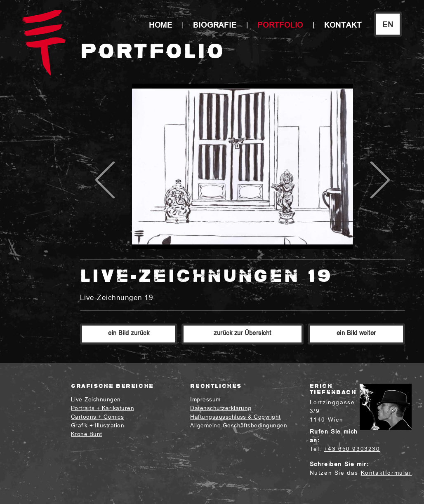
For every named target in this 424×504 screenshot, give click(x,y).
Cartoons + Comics (97, 417)
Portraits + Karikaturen (102, 409)
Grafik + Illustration (98, 426)
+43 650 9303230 (352, 449)
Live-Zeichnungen (96, 400)
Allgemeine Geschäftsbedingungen (239, 426)
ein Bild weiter (356, 334)
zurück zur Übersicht (243, 334)
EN (388, 25)
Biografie (215, 26)
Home (161, 26)
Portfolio (280, 26)
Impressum (205, 400)
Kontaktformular (386, 473)
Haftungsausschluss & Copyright (235, 417)
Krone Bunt (87, 435)
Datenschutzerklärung (221, 409)
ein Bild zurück (129, 334)
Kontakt (343, 26)
